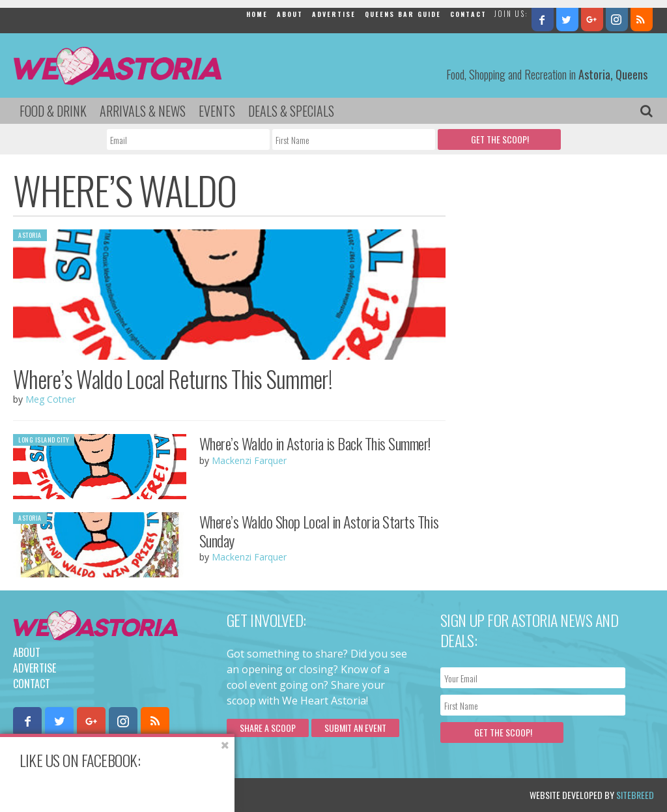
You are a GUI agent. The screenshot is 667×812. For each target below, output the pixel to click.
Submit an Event (355, 728)
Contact (468, 14)
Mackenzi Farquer (249, 460)
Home (257, 14)
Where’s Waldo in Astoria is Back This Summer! (315, 443)
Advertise (334, 14)
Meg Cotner (50, 399)
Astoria (30, 235)
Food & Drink (53, 111)
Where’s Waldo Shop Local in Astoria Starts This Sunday (319, 531)
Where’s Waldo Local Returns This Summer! (173, 379)
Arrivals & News (143, 111)
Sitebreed (635, 795)
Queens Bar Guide (403, 14)
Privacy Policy (145, 795)
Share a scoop (268, 728)
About (290, 14)
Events (217, 111)
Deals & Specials (291, 111)
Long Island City (44, 440)
